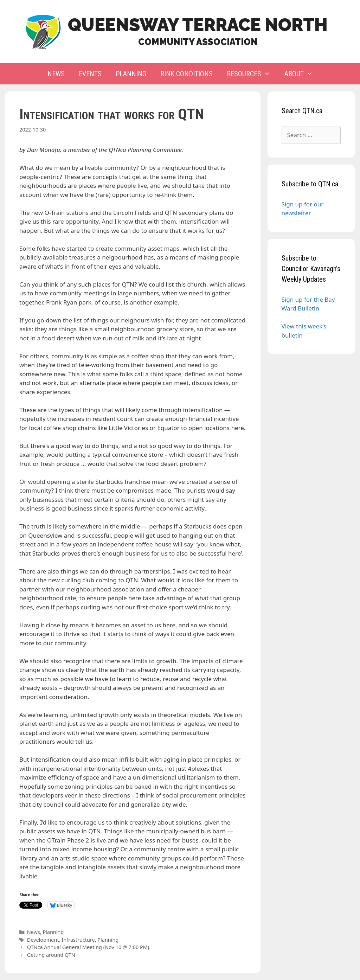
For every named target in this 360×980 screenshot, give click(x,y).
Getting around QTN (51, 955)
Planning (131, 74)
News (56, 74)
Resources (252, 74)
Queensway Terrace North (198, 25)
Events (90, 74)
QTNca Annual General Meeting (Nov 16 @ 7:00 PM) (88, 947)
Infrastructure (78, 940)
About (302, 74)
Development (43, 940)
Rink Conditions (187, 74)
